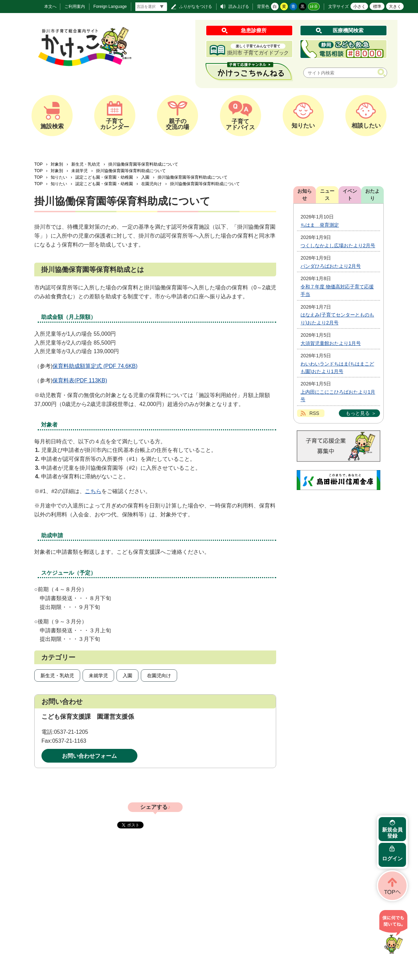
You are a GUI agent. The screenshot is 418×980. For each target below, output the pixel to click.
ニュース (327, 195)
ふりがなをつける (196, 7)
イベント (350, 195)
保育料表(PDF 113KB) (80, 380)
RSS (314, 413)
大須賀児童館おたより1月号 (331, 343)
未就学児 (79, 171)
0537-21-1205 (71, 732)
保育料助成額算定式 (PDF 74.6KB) (95, 366)
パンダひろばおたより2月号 (331, 266)
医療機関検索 (348, 30)
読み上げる (239, 7)
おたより (372, 195)
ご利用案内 (75, 7)
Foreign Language (110, 7)
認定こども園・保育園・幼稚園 (104, 177)
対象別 (57, 164)
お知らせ (305, 195)
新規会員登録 (392, 833)
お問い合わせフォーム (89, 756)
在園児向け (151, 184)
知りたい (59, 177)
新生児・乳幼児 (86, 164)
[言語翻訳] (151, 7)
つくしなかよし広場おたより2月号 (338, 246)
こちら (93, 491)
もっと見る (358, 413)
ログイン (392, 858)
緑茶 (314, 7)
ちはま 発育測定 (320, 225)
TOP (38, 164)
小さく (359, 7)
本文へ (50, 7)
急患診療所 (254, 30)
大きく (395, 7)
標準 (377, 7)
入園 (145, 177)
